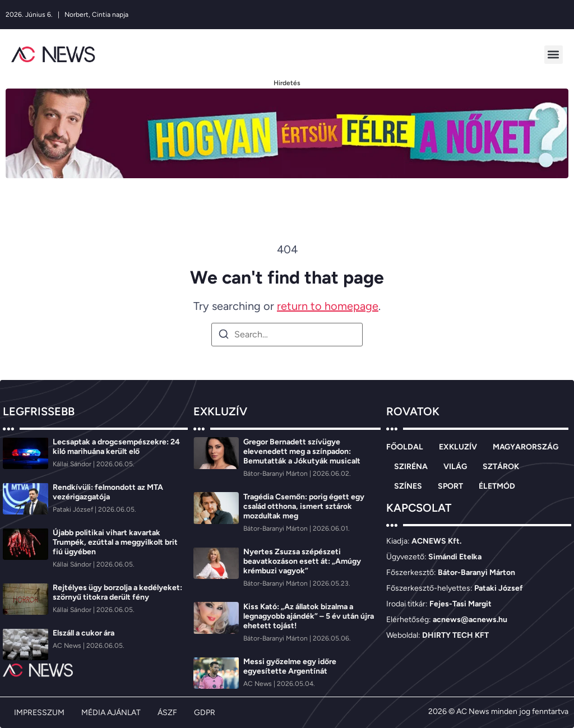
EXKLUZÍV (458, 447)
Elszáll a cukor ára (84, 633)
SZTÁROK (501, 467)
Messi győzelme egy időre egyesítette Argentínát (290, 666)
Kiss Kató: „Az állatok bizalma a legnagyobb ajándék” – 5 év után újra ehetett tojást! (309, 616)
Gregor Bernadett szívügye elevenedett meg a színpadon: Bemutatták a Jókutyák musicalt (302, 451)
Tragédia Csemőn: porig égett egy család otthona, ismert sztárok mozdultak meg (304, 506)
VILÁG (455, 467)
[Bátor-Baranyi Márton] (276, 474)
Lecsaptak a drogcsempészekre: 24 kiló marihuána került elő (116, 447)
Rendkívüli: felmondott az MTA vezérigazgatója (108, 492)
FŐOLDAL (405, 447)
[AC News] (68, 646)
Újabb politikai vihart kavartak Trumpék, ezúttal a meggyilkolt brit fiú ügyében (115, 542)
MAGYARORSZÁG (526, 447)
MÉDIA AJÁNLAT (111, 713)
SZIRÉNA (411, 467)
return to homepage (328, 306)
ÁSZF (167, 713)
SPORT (450, 486)
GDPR (205, 713)
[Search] (224, 336)
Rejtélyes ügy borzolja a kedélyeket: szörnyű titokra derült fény (117, 592)
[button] (554, 55)
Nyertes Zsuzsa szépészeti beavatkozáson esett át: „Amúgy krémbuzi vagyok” (302, 561)
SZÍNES (408, 486)
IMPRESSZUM (39, 713)
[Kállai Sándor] (73, 464)
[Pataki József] (74, 509)
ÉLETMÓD (497, 486)
